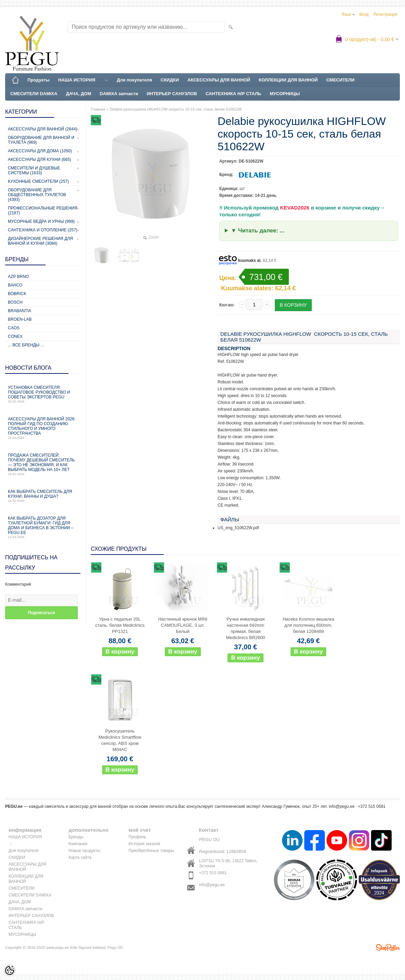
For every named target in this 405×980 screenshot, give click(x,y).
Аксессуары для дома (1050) (40, 151)
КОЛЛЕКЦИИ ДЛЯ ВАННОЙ (288, 80)
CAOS (14, 328)
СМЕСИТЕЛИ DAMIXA (34, 94)
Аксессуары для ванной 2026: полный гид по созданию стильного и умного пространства (43, 428)
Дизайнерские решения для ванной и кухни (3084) (40, 241)
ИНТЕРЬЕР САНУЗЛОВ (172, 94)
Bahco (15, 285)
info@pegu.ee (342, 806)
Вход (364, 14)
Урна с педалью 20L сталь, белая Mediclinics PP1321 (120, 625)
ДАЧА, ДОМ (78, 94)
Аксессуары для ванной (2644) (42, 129)
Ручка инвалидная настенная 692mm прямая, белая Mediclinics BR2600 (246, 628)
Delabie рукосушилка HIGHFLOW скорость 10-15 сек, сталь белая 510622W (176, 109)
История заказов (144, 844)
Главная (98, 109)
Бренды (76, 837)
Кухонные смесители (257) (38, 181)
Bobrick (17, 294)
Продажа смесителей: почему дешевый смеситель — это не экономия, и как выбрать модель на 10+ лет (43, 464)
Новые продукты (84, 851)
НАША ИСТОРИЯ (77, 80)
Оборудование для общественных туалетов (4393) (37, 195)
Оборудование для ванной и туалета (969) (41, 140)
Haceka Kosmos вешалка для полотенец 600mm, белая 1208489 (309, 625)
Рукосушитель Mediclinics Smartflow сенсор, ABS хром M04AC (120, 740)
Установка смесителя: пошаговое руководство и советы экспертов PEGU (43, 394)
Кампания (78, 844)
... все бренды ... (26, 345)
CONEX (15, 336)
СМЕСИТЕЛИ (340, 80)
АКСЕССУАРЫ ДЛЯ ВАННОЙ (219, 80)
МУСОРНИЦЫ (285, 94)
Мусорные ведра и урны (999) (41, 221)
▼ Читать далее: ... (258, 231)
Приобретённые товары (151, 851)
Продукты (39, 80)
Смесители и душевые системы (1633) (34, 170)
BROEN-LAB (20, 319)
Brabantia (20, 311)
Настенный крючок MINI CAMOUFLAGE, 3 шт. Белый (183, 625)
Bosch (15, 302)
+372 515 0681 (213, 873)
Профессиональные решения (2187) (42, 211)
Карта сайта (80, 857)
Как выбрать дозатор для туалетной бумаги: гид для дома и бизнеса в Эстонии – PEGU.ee (43, 527)
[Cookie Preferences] (10, 970)
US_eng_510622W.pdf (238, 528)
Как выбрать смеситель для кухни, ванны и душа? (43, 496)
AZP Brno (18, 277)
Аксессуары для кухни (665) (40, 160)
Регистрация (385, 14)
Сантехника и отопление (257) (43, 230)
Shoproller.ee (388, 947)
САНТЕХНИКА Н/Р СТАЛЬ (233, 94)
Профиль (137, 837)
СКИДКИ (170, 80)
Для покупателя (134, 80)
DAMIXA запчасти (119, 94)
